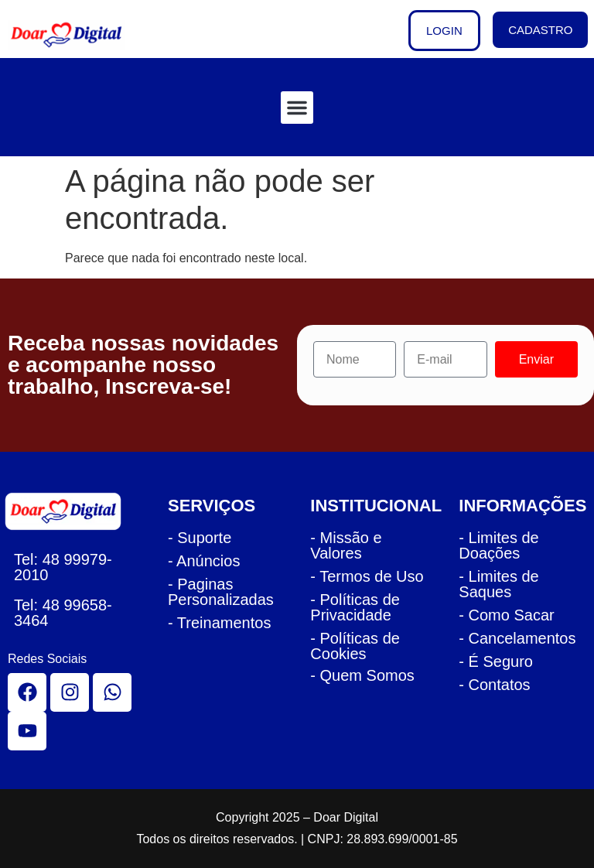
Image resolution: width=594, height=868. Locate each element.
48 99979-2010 (63, 567)
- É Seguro (496, 661)
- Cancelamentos (517, 638)
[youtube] (27, 731)
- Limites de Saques (498, 584)
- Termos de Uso (367, 576)
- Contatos (494, 685)
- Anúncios (204, 561)
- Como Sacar (506, 615)
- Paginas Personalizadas (221, 592)
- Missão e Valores (346, 545)
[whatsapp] (112, 692)
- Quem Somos (362, 675)
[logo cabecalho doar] (77, 35)
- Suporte (200, 538)
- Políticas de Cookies (355, 646)
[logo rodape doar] (69, 511)
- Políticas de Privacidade (355, 607)
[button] (297, 108)
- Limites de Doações (498, 545)
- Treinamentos (219, 623)
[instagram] (70, 692)
